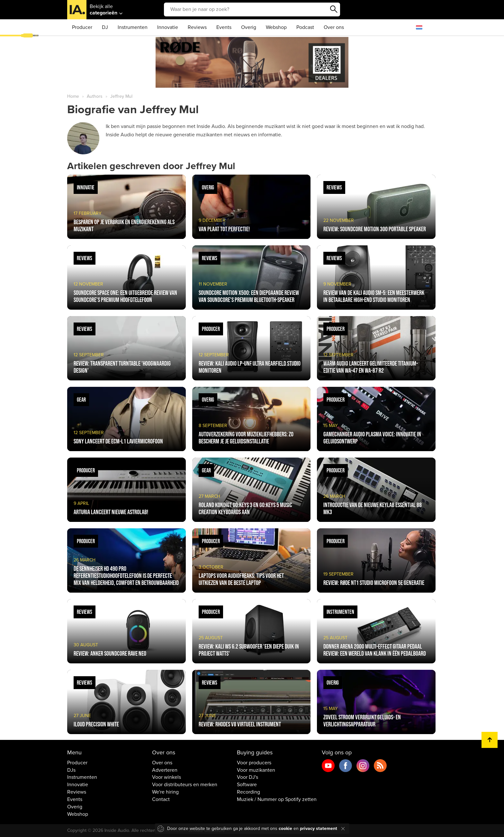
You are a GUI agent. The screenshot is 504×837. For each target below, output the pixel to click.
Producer (82, 27)
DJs (71, 770)
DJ (105, 27)
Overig (249, 27)
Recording (248, 792)
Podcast (305, 27)
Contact (161, 799)
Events (224, 27)
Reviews (197, 27)
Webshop (276, 27)
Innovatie (168, 27)
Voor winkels (166, 777)
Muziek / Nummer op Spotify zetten (277, 799)
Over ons (334, 27)
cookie (285, 828)
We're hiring (165, 792)
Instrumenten (133, 27)
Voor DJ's (248, 777)
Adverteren (165, 770)
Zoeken (334, 9)
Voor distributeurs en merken (185, 785)
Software (247, 785)
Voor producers (254, 763)
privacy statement (319, 828)
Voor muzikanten (256, 770)
